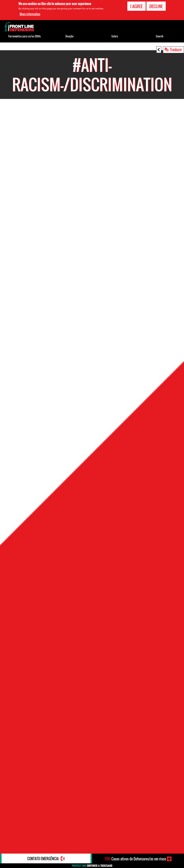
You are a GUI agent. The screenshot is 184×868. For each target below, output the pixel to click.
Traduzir (176, 49)
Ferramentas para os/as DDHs (24, 36)
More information (30, 14)
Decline (156, 6)
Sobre (115, 36)
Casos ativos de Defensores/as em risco (135, 859)
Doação (70, 36)
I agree (136, 6)
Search (160, 36)
